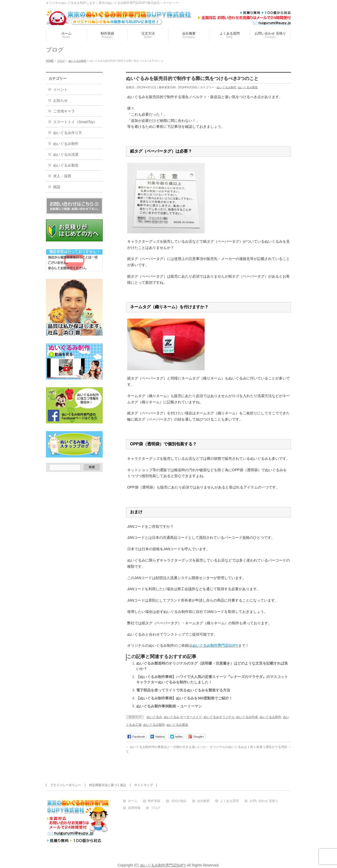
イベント (60, 90)
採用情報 (134, 808)
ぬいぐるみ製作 (154, 725)
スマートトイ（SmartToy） (75, 122)
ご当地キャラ (64, 111)
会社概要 (203, 801)
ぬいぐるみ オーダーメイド (183, 717)
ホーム (133, 801)
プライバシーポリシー (66, 785)
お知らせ (60, 100)
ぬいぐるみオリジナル (219, 717)
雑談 (57, 187)
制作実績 (154, 801)
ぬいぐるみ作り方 (68, 133)
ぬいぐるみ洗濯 (66, 154)
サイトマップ (143, 785)
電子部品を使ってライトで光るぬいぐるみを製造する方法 (183, 690)
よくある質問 (229, 801)
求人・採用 (62, 176)
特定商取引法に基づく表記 (108, 785)
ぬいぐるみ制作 (226, 87)
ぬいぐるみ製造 (248, 87)
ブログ (156, 808)
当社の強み (179, 801)
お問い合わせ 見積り (264, 801)
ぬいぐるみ (154, 717)
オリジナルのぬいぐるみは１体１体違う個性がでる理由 (250, 747)
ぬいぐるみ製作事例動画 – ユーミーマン (169, 706)
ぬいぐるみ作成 (247, 717)
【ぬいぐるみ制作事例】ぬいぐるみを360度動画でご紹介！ (184, 698)
